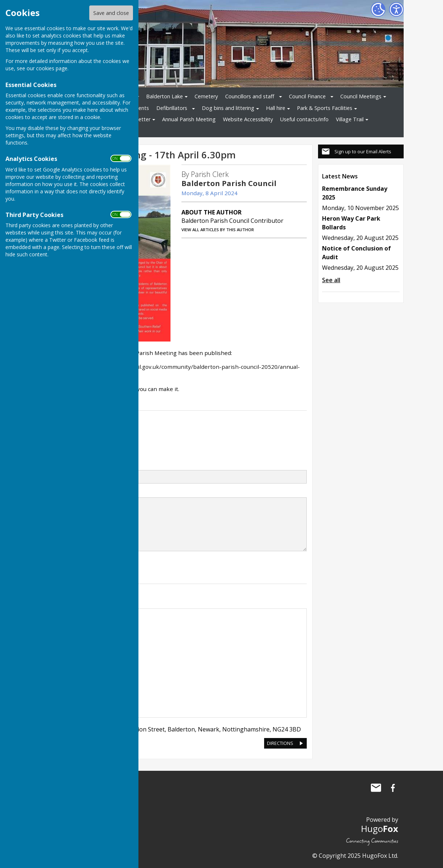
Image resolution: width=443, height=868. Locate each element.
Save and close (111, 13)
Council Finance (307, 96)
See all (331, 280)
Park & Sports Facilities (325, 108)
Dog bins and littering (228, 108)
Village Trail (350, 119)
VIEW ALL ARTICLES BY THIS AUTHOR (218, 230)
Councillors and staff (250, 96)
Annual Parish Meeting (189, 119)
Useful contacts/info (304, 119)
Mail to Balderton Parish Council (376, 788)
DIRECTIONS (280, 743)
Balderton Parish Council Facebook (393, 788)
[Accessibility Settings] (396, 9)
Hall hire (276, 108)
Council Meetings (361, 96)
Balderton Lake (164, 96)
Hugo (380, 828)
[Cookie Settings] (378, 9)
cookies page (52, 68)
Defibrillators (172, 108)
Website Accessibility (248, 119)
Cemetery (206, 96)
